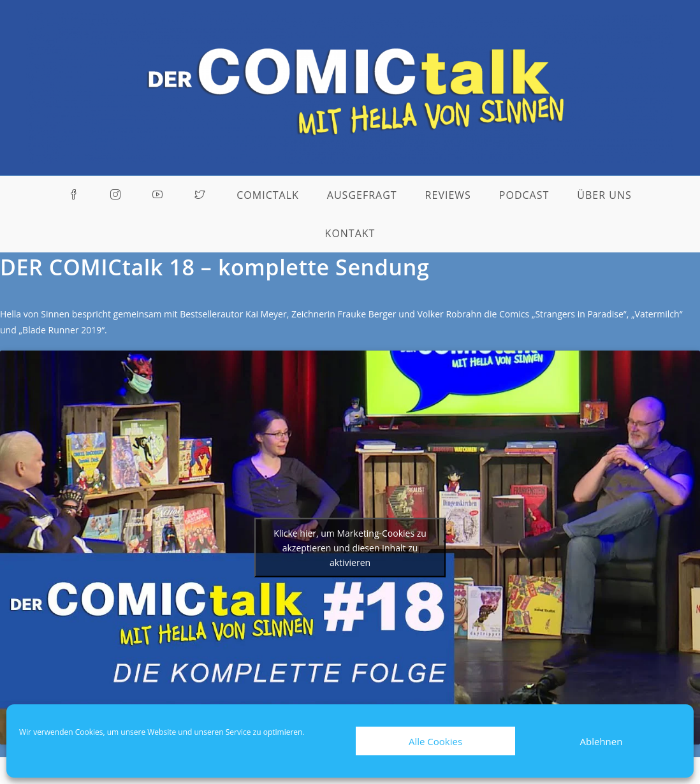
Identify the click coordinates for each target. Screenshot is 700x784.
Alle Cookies (435, 741)
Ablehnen (602, 741)
